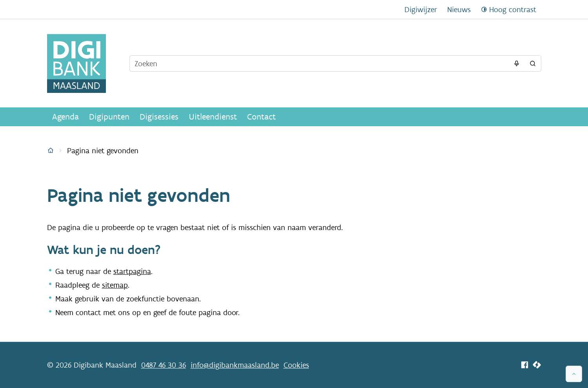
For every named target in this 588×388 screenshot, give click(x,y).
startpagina (132, 271)
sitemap (115, 285)
